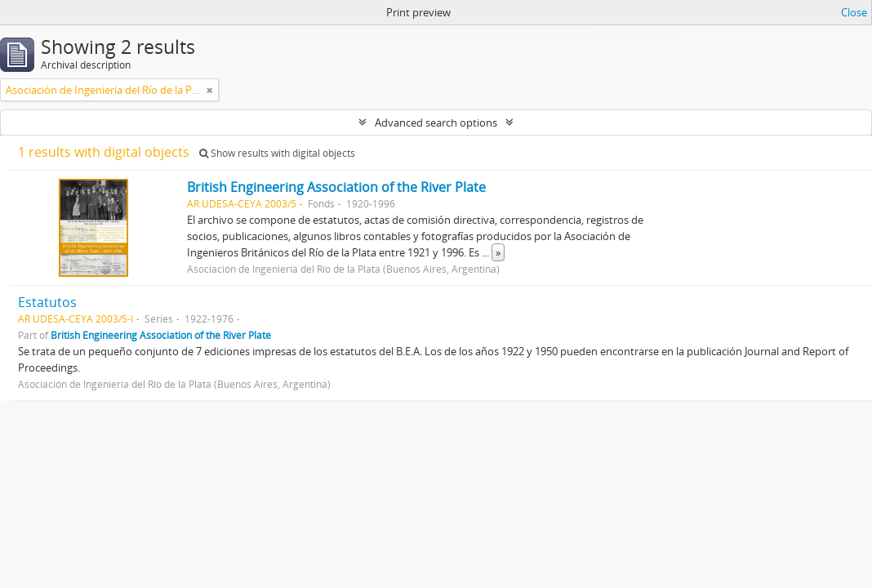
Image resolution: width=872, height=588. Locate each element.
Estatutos (47, 302)
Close (854, 12)
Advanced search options (436, 122)
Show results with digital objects (277, 153)
